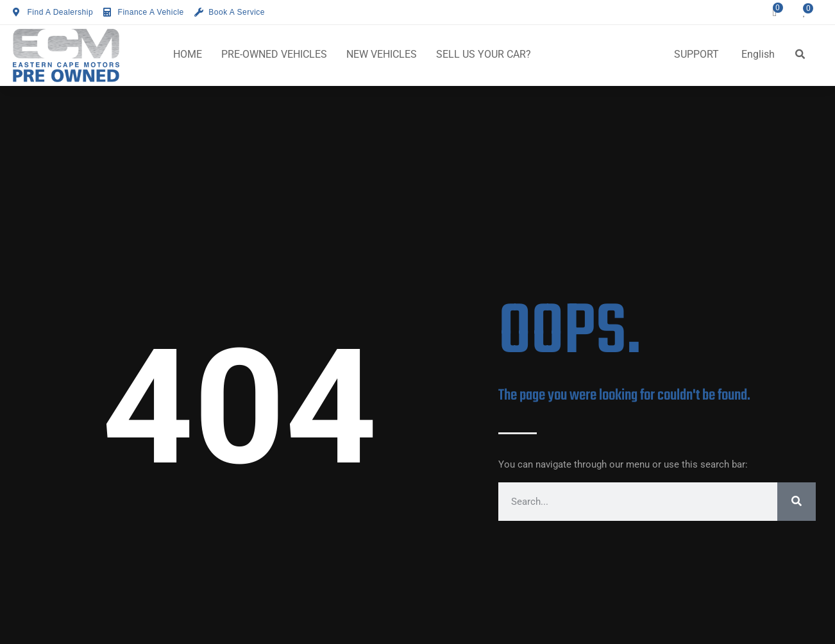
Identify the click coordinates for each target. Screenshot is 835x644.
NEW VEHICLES (382, 54)
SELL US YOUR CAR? (484, 54)
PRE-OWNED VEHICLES (274, 54)
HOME (188, 54)
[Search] (797, 502)
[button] (800, 55)
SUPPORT (696, 54)
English (758, 54)
